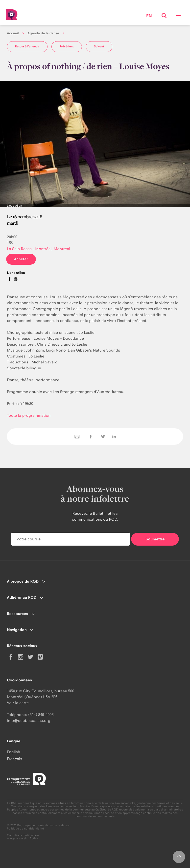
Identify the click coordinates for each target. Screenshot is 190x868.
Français (14, 759)
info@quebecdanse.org (29, 720)
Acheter (21, 259)
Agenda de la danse (43, 33)
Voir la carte (18, 703)
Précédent (67, 46)
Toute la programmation (29, 415)
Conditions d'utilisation (23, 835)
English (13, 752)
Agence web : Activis (24, 838)
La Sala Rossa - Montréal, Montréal (38, 249)
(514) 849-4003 (41, 715)
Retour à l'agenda (27, 46)
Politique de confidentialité (25, 829)
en (149, 16)
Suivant (99, 46)
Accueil (13, 33)
